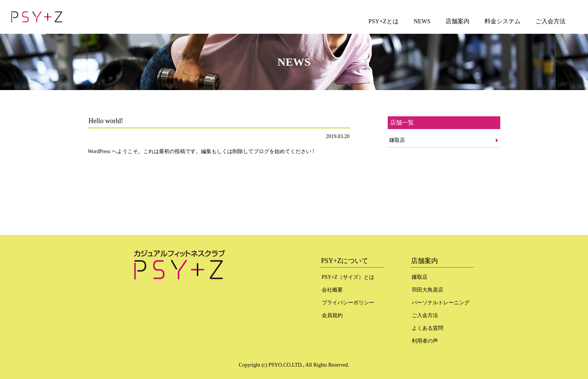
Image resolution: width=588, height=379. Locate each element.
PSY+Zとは (384, 21)
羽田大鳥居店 (427, 290)
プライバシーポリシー (348, 303)
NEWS (422, 21)
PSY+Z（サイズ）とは (348, 277)
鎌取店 (397, 140)
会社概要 (332, 290)
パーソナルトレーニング (441, 303)
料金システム (502, 21)
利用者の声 (425, 341)
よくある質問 (427, 328)
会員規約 (332, 315)
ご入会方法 (550, 21)
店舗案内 (457, 21)
